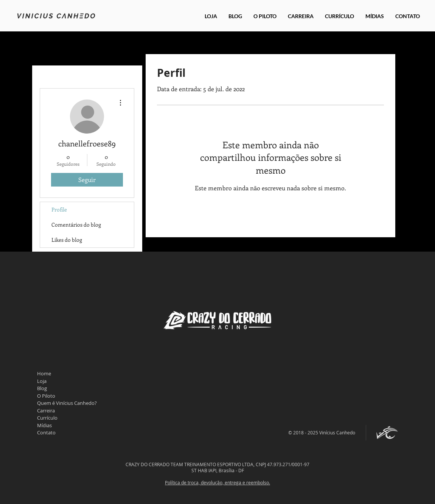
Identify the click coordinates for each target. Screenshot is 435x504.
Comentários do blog (76, 225)
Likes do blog (67, 240)
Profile (59, 209)
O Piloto (46, 396)
